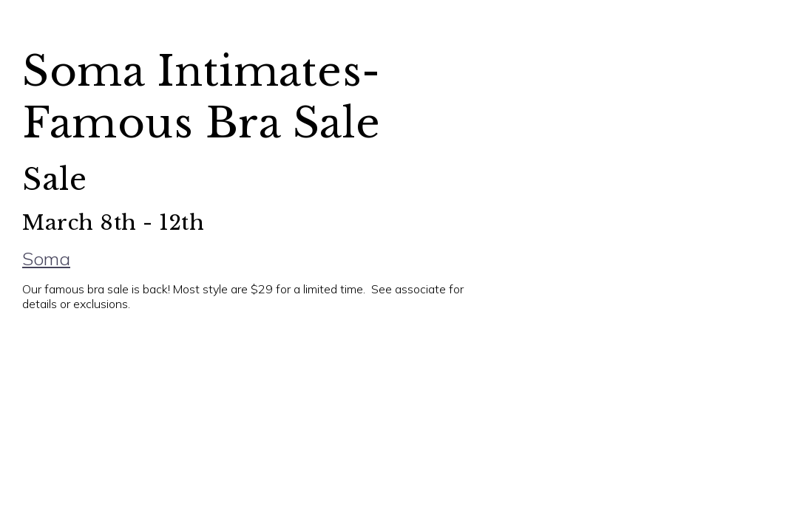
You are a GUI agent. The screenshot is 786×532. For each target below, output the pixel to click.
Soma (45, 258)
